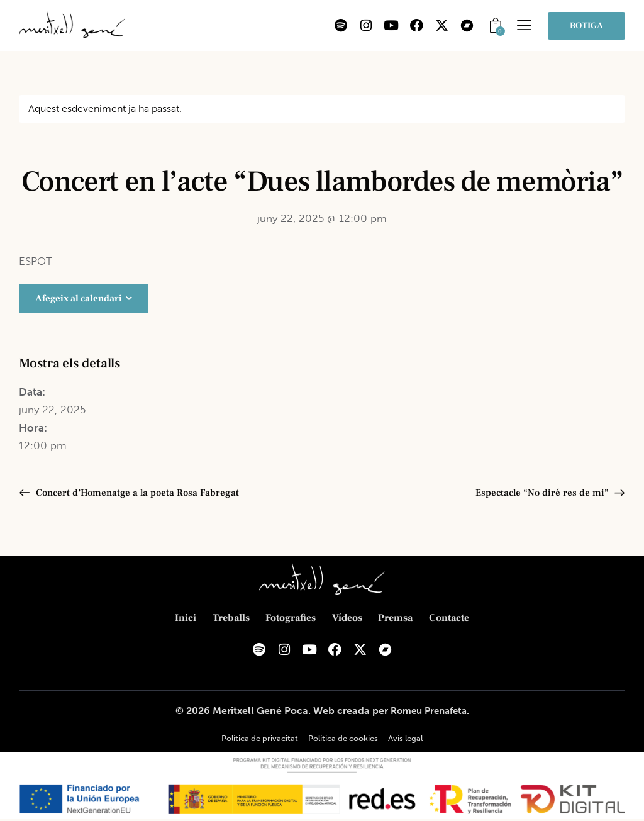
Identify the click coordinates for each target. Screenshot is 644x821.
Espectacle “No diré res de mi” (541, 493)
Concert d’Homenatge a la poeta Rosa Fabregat (140, 493)
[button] (524, 25)
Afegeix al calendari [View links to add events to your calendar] (79, 299)
